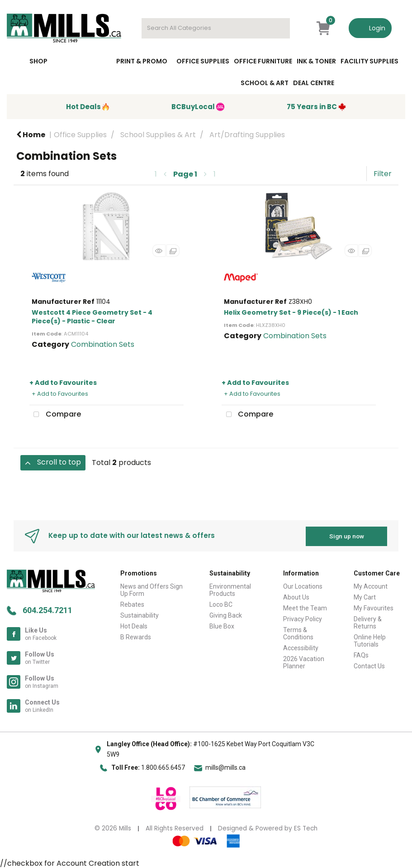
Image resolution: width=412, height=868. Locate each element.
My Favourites (374, 607)
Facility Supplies (369, 61)
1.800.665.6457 (163, 767)
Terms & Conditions (298, 633)
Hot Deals (134, 625)
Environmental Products (230, 589)
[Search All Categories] (216, 28)
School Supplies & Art (158, 135)
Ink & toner (316, 61)
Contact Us (369, 665)
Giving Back (226, 614)
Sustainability (140, 614)
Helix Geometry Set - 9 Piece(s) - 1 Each (291, 312)
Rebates (132, 604)
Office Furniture (263, 61)
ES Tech (306, 828)
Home (31, 135)
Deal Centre (314, 83)
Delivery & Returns (368, 622)
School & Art (265, 83)
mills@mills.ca (225, 767)
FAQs (361, 654)
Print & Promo (142, 61)
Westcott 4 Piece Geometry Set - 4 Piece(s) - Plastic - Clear (92, 317)
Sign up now (347, 535)
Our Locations (303, 585)
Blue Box (222, 625)
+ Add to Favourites (63, 383)
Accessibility (301, 647)
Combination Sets (103, 344)
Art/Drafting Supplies (247, 135)
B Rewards (136, 636)
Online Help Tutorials (370, 640)
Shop (38, 61)
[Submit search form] (279, 28)
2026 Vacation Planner (304, 662)
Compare (55, 415)
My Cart (365, 596)
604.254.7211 (47, 610)
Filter (383, 174)
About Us (296, 596)
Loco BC (221, 604)
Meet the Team (305, 607)
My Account (371, 585)
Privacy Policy (303, 618)
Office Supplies (203, 61)
